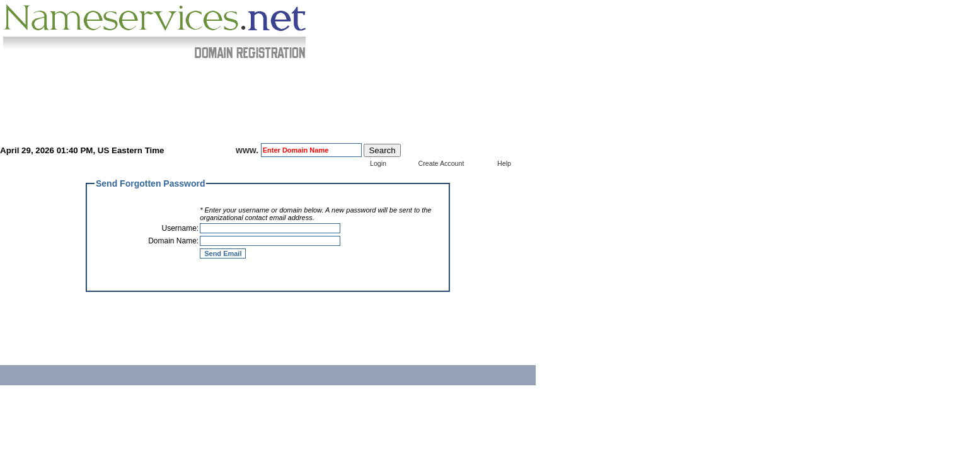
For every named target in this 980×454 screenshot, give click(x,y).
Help (504, 163)
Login (378, 163)
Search (382, 150)
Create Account (441, 163)
